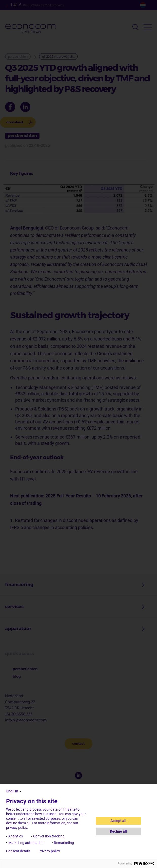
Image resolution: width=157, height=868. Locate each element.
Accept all (118, 821)
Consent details (18, 851)
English (14, 791)
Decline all (118, 831)
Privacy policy (49, 851)
